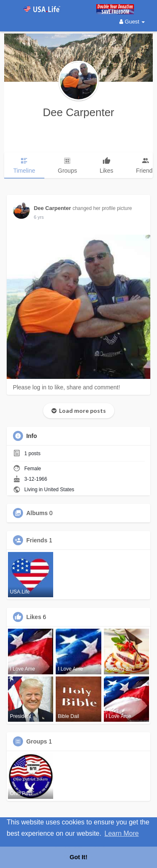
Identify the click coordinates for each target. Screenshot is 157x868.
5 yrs (39, 217)
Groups (37, 741)
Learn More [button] (122, 833)
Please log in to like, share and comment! (67, 387)
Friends (37, 540)
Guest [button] (132, 22)
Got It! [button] (78, 857)
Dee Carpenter (78, 112)
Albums (37, 513)
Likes (34, 617)
